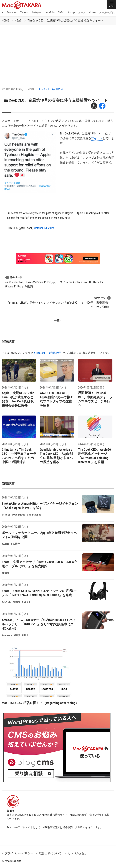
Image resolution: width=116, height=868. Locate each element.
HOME (5, 21)
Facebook (12, 12)
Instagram (37, 12)
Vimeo (92, 12)
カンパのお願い (77, 853)
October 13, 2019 (44, 228)
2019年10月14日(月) (12, 89)
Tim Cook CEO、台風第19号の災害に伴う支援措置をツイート (65, 21)
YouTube (50, 12)
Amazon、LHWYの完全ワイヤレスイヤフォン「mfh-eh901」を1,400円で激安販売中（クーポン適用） (59, 302)
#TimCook (44, 89)
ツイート (97, 138)
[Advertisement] (58, 52)
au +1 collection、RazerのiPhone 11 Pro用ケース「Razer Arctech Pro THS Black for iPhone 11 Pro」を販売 (54, 282)
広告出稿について (50, 853)
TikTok (61, 12)
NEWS (18, 21)
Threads (24, 12)
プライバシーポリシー (19, 853)
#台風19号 (57, 89)
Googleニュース (77, 12)
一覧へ (58, 321)
